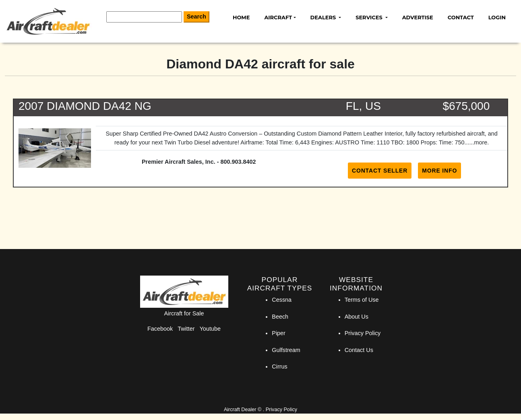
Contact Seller (380, 171)
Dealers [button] (324, 17)
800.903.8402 (238, 162)
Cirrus (279, 366)
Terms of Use (362, 300)
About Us (357, 317)
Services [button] (370, 17)
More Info (439, 171)
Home (241, 17)
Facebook (160, 329)
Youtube (210, 329)
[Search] (144, 17)
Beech (280, 317)
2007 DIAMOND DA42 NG (85, 106)
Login (497, 17)
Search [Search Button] (196, 16)
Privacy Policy (363, 333)
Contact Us (359, 350)
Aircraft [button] (278, 17)
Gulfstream (286, 350)
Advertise (418, 17)
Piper (279, 333)
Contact (461, 17)
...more (479, 142)
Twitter (186, 329)
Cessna (282, 300)
